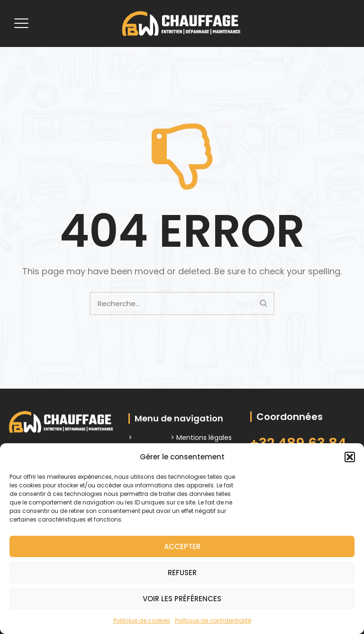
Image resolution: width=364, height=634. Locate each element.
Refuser (182, 573)
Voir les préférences (182, 599)
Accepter (182, 546)
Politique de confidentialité (213, 620)
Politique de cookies (142, 620)
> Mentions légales (201, 438)
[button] (350, 457)
